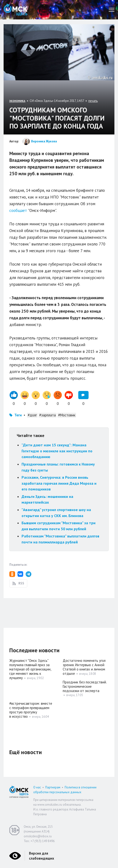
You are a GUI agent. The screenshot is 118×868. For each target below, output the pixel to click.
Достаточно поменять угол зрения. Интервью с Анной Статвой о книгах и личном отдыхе (84, 667)
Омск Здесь (16, 10)
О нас (37, 787)
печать (93, 101)
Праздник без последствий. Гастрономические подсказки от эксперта (85, 686)
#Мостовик (67, 415)
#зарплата (48, 415)
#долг (32, 415)
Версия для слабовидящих (42, 856)
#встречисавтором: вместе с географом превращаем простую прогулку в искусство (31, 710)
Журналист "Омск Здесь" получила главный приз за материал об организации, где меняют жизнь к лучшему (30, 669)
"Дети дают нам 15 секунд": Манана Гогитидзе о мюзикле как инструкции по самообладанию (57, 451)
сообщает (18, 210)
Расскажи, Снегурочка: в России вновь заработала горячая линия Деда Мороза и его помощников (59, 483)
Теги (18, 415)
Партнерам (53, 787)
